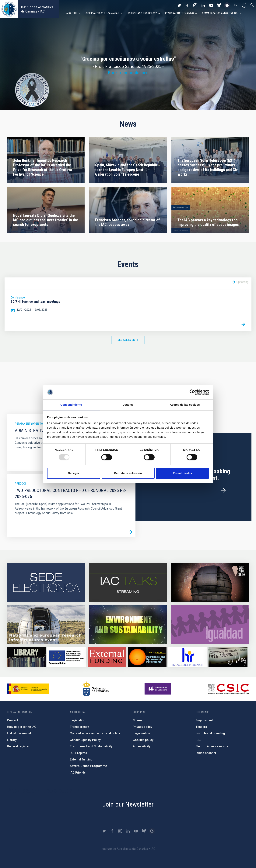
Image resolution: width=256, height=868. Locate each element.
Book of (116, 73)
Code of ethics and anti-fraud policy (95, 733)
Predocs (21, 484)
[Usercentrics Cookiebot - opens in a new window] (192, 392)
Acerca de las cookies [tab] (185, 405)
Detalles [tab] (128, 405)
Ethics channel (206, 753)
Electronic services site (212, 746)
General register (18, 746)
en (236, 5)
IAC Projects (78, 753)
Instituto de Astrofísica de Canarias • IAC (37, 9)
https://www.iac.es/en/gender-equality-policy (210, 625)
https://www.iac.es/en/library (26, 657)
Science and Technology (142, 13)
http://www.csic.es (228, 689)
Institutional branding (210, 733)
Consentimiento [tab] (71, 405)
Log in (244, 5)
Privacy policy (142, 727)
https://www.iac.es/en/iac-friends (147, 657)
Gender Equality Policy (85, 740)
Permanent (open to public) (34, 424)
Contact (12, 720)
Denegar (74, 473)
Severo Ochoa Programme (88, 766)
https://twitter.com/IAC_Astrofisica (179, 5)
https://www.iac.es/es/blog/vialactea (227, 5)
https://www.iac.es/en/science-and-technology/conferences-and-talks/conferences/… (210, 582)
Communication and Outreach (220, 13)
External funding (81, 759)
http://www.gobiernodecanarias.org (96, 689)
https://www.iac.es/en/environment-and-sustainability (128, 625)
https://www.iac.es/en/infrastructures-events (46, 625)
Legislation (78, 720)
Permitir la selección (128, 473)
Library (12, 740)
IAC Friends (78, 773)
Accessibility (142, 746)
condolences (136, 73)
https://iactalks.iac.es (128, 582)
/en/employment (223, 490)
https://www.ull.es (158, 689)
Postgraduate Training (179, 13)
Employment (204, 720)
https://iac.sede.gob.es (46, 582)
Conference (18, 298)
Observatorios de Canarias (102, 13)
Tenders (201, 727)
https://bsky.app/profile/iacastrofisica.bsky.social (219, 5)
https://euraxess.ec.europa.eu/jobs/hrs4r (188, 657)
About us (72, 13)
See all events (128, 340)
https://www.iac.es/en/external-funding (107, 657)
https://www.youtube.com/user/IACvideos (211, 5)
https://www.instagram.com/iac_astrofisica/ (195, 5)
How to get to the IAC (22, 727)
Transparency (79, 727)
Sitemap (139, 720)
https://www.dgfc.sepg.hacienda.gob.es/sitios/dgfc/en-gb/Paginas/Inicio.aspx (67, 657)
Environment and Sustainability (91, 746)
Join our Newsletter (128, 804)
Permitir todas (182, 473)
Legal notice (141, 733)
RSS (198, 740)
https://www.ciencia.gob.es (28, 689)
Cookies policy (143, 740)
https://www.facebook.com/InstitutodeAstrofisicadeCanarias (187, 5)
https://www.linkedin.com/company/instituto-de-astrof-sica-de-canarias (203, 5)
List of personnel (19, 733)
